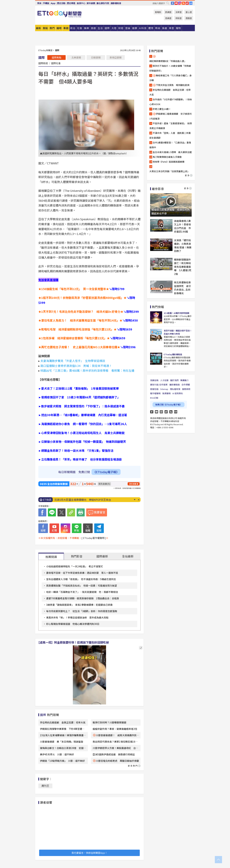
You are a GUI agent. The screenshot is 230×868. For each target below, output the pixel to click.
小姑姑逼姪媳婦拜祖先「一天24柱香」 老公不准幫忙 (75, 566)
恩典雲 (168, 18)
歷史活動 (61, 3)
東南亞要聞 (116, 57)
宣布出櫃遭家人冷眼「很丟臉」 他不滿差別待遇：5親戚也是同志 (81, 579)
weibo (187, 3)
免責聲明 (166, 393)
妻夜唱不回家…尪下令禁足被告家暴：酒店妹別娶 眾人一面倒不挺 (82, 573)
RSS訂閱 (154, 398)
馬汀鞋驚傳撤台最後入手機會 (167, 157)
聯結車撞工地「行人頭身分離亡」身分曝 (171, 78)
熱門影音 (77, 556)
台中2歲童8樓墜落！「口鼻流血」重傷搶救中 (170, 145)
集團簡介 (184, 380)
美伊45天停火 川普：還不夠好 (57, 754)
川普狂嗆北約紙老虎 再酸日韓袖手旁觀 (117, 761)
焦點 (45, 28)
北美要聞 (76, 57)
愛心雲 (189, 12)
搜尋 (168, 3)
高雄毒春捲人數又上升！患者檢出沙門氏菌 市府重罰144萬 (182, 226)
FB (172, 3)
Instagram (161, 412)
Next (135, 500)
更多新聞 (133, 484)
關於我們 (174, 380)
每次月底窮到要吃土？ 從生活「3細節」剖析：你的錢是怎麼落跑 (82, 611)
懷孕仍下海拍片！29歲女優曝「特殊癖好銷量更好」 (170, 68)
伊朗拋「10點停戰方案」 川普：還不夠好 (62, 761)
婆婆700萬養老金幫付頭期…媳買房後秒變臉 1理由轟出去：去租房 (83, 598)
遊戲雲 (189, 18)
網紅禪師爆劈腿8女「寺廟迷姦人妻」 (168, 59)
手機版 (46, 3)
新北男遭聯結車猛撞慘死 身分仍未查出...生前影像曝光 (182, 288)
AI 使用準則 (178, 393)
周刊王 (45, 786)
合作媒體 (186, 385)
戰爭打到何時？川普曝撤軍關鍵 (109, 722)
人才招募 (164, 380)
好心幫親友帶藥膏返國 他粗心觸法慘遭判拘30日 (73, 624)
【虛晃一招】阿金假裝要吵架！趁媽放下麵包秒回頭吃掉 (73, 642)
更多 (189, 175)
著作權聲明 (155, 393)
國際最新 (102, 556)
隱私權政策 (175, 389)
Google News (191, 3)
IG (180, 3)
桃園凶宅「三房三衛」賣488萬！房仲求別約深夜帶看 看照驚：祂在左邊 (87, 370)
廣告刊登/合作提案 (159, 385)
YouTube (176, 3)
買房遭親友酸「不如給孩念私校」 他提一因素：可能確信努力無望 (82, 586)
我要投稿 (154, 380)
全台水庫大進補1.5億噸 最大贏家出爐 (172, 152)
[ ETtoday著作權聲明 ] (94, 538)
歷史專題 (71, 3)
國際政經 (43, 63)
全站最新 (128, 556)
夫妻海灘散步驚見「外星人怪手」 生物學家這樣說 (73, 361)
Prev (139, 500)
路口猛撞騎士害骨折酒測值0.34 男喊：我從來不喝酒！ (76, 366)
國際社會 (56, 63)
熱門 (52, 28)
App (53, 3)
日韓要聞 (96, 57)
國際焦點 (57, 57)
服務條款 (186, 389)
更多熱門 (134, 766)
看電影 (158, 12)
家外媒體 (91, 3)
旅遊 (93, 28)
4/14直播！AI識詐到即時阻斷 (176, 313)
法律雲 (178, 12)
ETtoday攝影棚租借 (173, 354)
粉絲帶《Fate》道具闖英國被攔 (169, 162)
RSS (184, 3)
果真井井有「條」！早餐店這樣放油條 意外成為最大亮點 (77, 617)
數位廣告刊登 (103, 3)
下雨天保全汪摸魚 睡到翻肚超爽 (171, 85)
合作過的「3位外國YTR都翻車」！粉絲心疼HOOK (171, 102)
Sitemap (164, 389)
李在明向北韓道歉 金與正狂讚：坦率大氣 (63, 722)
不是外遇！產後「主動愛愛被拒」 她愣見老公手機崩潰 (171, 126)
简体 (39, 3)
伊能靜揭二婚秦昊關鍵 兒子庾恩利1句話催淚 (171, 116)
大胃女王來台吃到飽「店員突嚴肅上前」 (169, 171)
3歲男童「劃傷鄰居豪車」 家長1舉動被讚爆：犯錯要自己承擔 (79, 605)
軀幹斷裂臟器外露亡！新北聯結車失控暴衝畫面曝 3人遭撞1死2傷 (183, 267)
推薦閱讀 (51, 557)
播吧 (59, 28)
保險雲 (178, 18)
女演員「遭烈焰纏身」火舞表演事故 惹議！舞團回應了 (183, 246)
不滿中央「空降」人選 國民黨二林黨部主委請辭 (170, 135)
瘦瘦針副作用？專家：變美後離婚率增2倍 (115, 729)
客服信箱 (154, 389)
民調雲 (168, 12)
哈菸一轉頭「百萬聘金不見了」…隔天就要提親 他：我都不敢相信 (82, 592)
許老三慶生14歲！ (162, 109)
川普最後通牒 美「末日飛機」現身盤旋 (61, 742)
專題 (66, 28)
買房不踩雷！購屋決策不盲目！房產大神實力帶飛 (178, 332)
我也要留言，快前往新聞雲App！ (89, 853)
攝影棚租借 (116, 3)
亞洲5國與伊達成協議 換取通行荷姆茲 (114, 754)
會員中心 (81, 3)
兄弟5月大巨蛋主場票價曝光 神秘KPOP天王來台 (83, 500)
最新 (38, 28)
